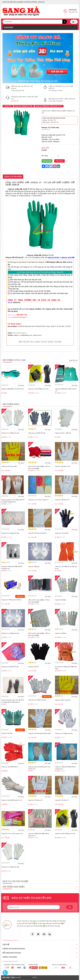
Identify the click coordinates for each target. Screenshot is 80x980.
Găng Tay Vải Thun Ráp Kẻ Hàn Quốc (39, 733)
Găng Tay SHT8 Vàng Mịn (9, 466)
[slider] (46, 129)
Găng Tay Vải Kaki (7, 733)
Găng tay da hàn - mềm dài (63, 433)
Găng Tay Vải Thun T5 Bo (63, 466)
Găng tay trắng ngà (34, 566)
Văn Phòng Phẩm (27, 977)
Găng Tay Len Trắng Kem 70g (10, 867)
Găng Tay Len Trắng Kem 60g (37, 700)
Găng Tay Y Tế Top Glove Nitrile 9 (11, 600)
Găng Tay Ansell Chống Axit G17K (38, 389)
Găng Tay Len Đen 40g (61, 533)
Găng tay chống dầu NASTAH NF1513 (13, 389)
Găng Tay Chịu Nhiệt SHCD (10, 767)
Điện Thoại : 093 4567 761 (51, 122)
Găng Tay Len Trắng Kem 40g (10, 433)
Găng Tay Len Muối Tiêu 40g (37, 433)
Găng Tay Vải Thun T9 (62, 800)
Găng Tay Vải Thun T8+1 (62, 500)
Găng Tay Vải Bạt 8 (61, 633)
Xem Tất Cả (73, 361)
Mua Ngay (59, 161)
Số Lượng (45, 156)
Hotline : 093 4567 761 (49, 120)
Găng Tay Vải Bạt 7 (61, 600)
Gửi (69, 907)
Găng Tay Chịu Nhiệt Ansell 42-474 (12, 800)
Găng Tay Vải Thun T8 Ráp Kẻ (37, 533)
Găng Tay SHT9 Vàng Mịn (63, 700)
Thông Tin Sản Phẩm (13, 177)
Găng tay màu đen (33, 667)
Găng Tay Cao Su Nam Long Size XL (12, 833)
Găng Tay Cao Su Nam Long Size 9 (38, 500)
